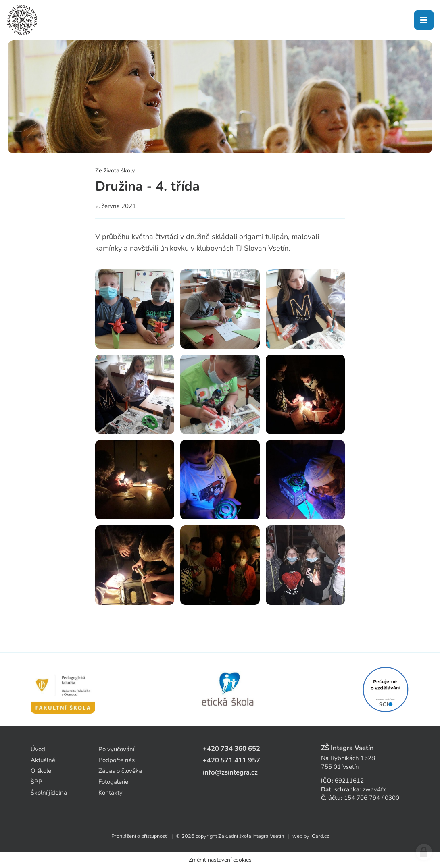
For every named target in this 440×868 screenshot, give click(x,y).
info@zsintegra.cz (230, 772)
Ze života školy (115, 170)
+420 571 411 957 (231, 760)
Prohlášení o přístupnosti (140, 836)
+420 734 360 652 (231, 749)
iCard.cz (320, 836)
